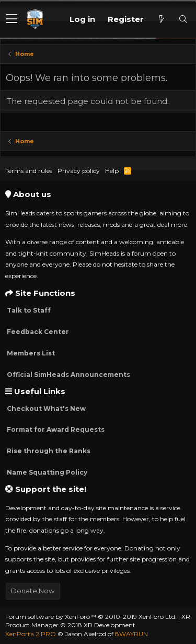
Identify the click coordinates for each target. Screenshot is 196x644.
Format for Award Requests (55, 429)
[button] (12, 19)
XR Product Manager (98, 621)
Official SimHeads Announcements (68, 375)
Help (112, 171)
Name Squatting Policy (46, 472)
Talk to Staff (28, 310)
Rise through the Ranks (48, 451)
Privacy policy (79, 171)
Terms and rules (29, 171)
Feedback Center (37, 332)
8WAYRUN (131, 634)
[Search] (183, 19)
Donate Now (33, 591)
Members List (30, 353)
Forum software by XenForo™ (91, 617)
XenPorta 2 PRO (31, 634)
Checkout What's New (45, 409)
